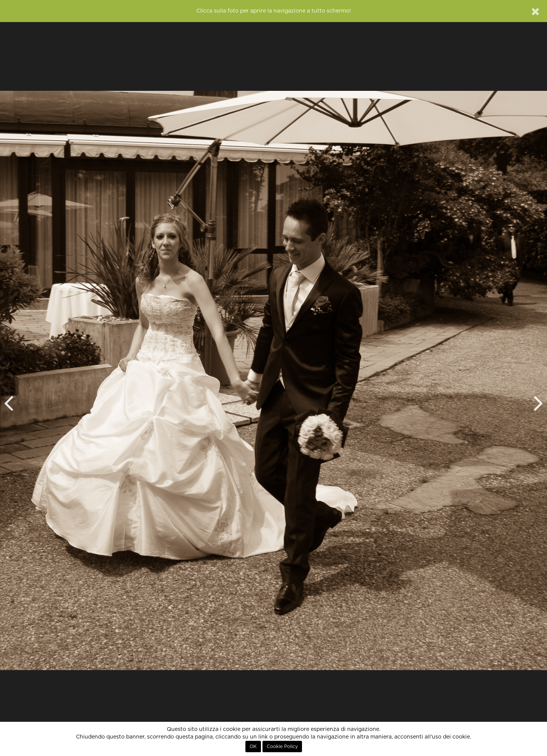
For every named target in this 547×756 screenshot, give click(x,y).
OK (253, 746)
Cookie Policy (282, 746)
